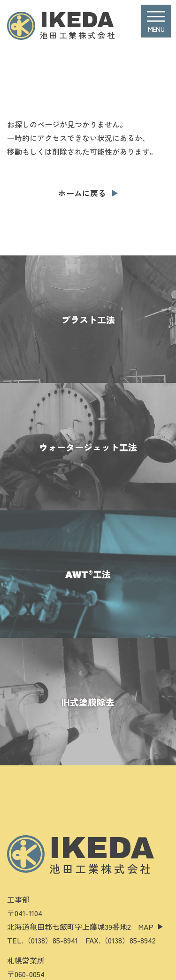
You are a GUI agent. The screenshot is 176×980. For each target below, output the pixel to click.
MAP (146, 927)
